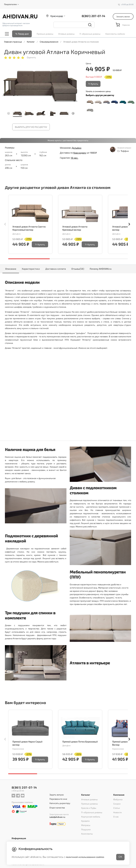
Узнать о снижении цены (98, 91)
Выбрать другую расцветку (31, 127)
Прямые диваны (45, 34)
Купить (93, 84)
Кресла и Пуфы (89, 808)
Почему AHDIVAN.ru (101, 269)
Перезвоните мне (58, 799)
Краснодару (80, 153)
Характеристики (31, 269)
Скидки (117, 804)
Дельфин (77, 148)
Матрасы (86, 825)
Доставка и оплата (56, 269)
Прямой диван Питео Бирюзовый (80, 742)
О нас (116, 816)
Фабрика (118, 799)
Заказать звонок (123, 16)
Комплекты (87, 834)
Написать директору (60, 803)
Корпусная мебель (91, 816)
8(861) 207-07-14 (93, 16)
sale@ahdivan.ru (57, 817)
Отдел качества (57, 807)
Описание (11, 269)
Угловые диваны (66, 34)
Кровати (86, 821)
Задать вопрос (57, 795)
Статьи (117, 808)
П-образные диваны (90, 34)
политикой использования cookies (85, 857)
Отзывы (78, 269)
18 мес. (74, 158)
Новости (118, 812)
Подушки (86, 829)
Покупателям (10, 4)
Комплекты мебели (115, 34)
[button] (73, 113)
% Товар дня (22, 34)
